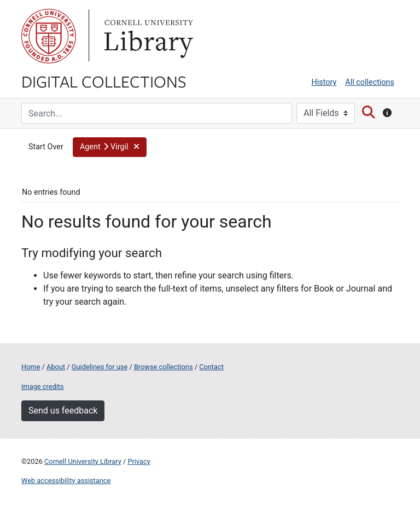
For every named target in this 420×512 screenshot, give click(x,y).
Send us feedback (63, 411)
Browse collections (164, 367)
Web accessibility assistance (66, 481)
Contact (211, 367)
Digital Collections (104, 81)
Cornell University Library (83, 461)
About (56, 367)
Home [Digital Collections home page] (31, 367)
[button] (110, 147)
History (324, 82)
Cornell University (49, 36)
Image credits (43, 386)
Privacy (139, 461)
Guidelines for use (100, 367)
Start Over (46, 147)
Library (147, 36)
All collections (370, 82)
